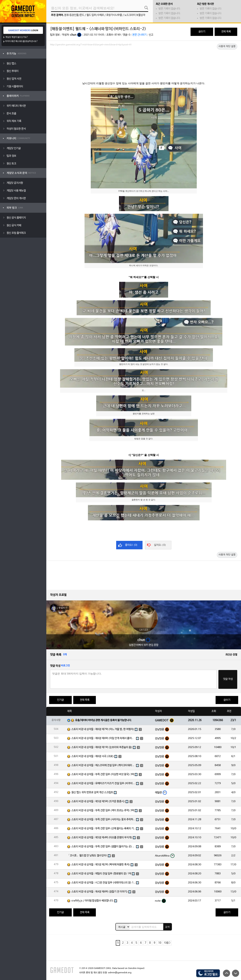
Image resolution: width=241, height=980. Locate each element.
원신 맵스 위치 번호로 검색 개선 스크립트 (92, 792)
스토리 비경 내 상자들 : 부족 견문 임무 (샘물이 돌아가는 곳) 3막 (103, 847)
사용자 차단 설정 (227, 46)
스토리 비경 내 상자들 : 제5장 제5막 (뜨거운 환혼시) (98, 802)
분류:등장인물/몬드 (74, 15)
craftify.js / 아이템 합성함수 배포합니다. (92, 901)
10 (160, 943)
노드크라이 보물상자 (135, 15)
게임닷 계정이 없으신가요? (17, 37)
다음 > (167, 943)
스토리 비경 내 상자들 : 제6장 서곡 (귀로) (93, 756)
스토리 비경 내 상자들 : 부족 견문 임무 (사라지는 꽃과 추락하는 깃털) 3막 (103, 820)
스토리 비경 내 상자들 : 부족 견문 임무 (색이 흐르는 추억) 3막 (103, 811)
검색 (167, 927)
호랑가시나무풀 (114, 15)
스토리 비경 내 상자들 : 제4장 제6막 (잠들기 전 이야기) (100, 892)
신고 (151, 35)
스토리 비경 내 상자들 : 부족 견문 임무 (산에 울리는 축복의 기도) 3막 (103, 829)
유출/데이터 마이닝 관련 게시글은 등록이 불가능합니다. (103, 720)
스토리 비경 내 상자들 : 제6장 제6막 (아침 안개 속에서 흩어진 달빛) (103, 738)
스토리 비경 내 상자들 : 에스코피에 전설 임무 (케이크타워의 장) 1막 (103, 765)
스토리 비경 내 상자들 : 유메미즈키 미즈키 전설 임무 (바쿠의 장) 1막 (103, 783)
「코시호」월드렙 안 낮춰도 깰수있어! (87, 856)
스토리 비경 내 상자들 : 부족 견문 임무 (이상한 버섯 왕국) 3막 (103, 774)
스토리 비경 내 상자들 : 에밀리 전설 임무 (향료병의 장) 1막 (101, 874)
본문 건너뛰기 (139, 35)
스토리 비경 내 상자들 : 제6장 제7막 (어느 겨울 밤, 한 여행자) (103, 729)
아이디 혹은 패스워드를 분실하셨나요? (22, 41)
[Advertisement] (144, 58)
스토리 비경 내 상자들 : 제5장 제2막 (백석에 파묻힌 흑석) (101, 865)
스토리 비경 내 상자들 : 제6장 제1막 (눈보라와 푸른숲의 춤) (102, 747)
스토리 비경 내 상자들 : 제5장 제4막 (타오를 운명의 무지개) (102, 838)
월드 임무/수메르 (95, 15)
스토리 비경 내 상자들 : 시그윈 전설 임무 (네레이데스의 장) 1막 (103, 883)
